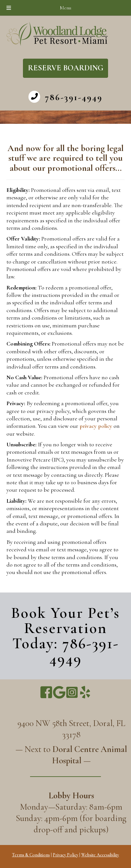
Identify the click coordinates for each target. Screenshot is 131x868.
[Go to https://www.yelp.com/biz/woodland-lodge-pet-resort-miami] (85, 693)
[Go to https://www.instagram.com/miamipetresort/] (72, 692)
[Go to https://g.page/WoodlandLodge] (59, 692)
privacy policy (96, 426)
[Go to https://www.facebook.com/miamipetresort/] (46, 693)
